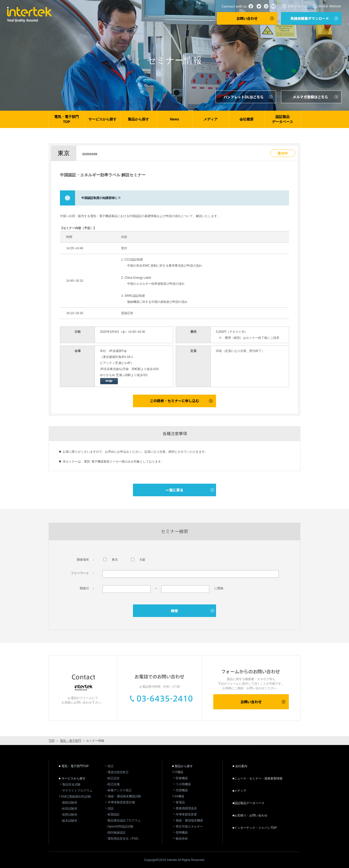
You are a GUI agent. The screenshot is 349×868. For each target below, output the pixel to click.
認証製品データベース (283, 119)
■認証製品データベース (248, 803)
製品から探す (138, 119)
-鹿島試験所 (69, 803)
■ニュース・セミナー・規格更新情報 (257, 778)
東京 (111, 560)
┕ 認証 (109, 808)
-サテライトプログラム (77, 791)
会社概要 (247, 119)
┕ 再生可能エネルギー (187, 826)
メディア (211, 119)
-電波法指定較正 (118, 772)
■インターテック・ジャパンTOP (255, 828)
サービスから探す (102, 119)
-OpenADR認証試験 (120, 826)
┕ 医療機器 (180, 778)
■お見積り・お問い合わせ (250, 815)
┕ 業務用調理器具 (184, 808)
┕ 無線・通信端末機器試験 (123, 796)
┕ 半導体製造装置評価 (119, 802)
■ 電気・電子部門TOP (74, 766)
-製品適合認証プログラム (124, 820)
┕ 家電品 (178, 802)
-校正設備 (113, 784)
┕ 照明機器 (180, 833)
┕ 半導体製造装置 (184, 814)
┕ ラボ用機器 (181, 784)
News (175, 119)
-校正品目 (113, 778)
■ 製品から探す (182, 766)
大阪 (138, 560)
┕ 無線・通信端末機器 (187, 820)
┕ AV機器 (178, 796)
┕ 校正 (109, 766)
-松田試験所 (69, 809)
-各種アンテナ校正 (119, 790)
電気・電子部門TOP (66, 119)
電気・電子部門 (71, 741)
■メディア (239, 791)
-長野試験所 (69, 815)
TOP (52, 741)
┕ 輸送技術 (180, 839)
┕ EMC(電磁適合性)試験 (75, 797)
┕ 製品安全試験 (70, 784)
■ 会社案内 (240, 766)
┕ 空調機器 (180, 790)
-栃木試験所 (69, 821)
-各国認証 (113, 814)
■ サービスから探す (72, 778)
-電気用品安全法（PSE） (124, 839)
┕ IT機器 (178, 772)
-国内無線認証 (116, 833)
